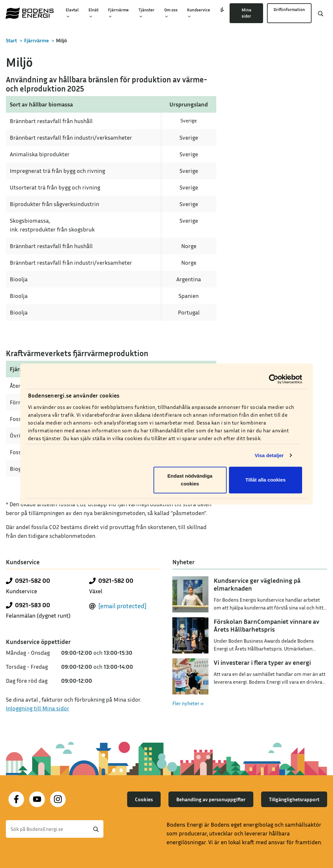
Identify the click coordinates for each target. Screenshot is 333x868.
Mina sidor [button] (246, 13)
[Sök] (55, 829)
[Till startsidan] (30, 13)
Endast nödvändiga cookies (190, 480)
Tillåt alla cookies (266, 480)
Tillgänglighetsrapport (294, 799)
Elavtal (72, 13)
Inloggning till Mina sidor (38, 708)
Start (11, 40)
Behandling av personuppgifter (211, 799)
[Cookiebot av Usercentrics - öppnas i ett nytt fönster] (274, 379)
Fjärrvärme (118, 13)
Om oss (171, 13)
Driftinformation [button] (289, 9)
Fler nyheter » (188, 703)
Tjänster (147, 13)
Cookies (144, 799)
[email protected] (122, 606)
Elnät (93, 13)
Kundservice (199, 13)
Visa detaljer (269, 455)
